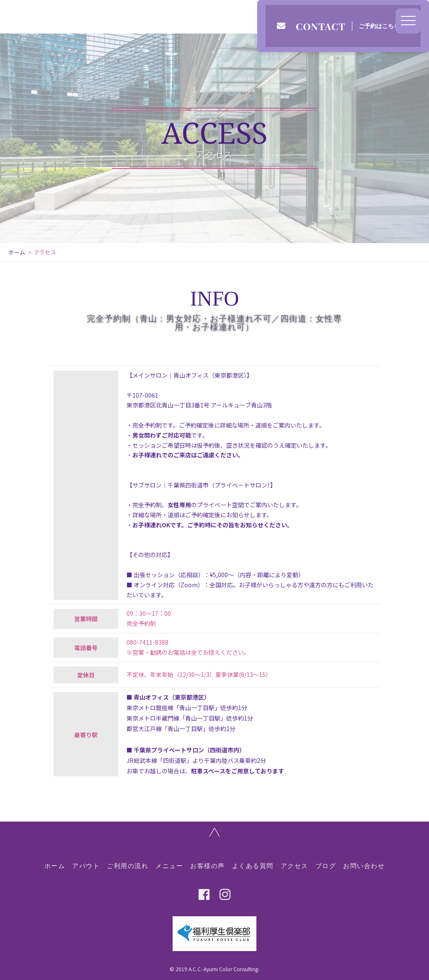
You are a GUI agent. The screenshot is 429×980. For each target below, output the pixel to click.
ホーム (17, 252)
